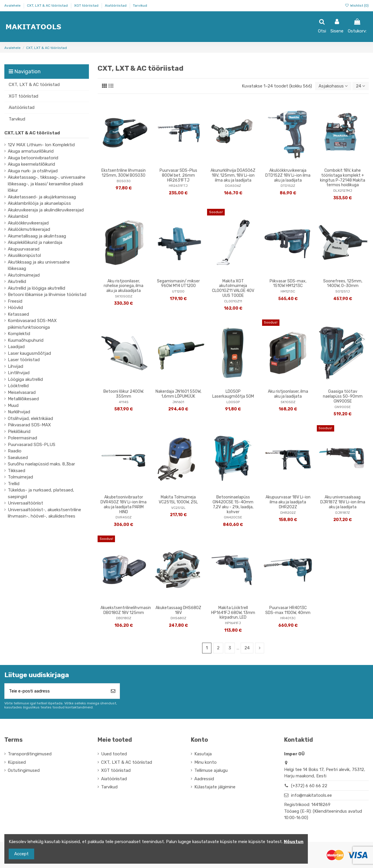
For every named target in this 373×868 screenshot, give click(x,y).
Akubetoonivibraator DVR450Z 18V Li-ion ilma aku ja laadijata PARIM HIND (124, 504)
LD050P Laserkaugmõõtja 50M (233, 394)
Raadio (15, 451)
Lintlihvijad (19, 373)
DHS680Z (178, 618)
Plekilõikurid (19, 432)
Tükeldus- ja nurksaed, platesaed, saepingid (41, 493)
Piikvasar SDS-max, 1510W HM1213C (288, 284)
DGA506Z (233, 186)
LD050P (233, 402)
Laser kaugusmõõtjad (29, 353)
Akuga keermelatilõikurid (31, 164)
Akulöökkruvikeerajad (28, 223)
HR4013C (288, 618)
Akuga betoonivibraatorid (33, 158)
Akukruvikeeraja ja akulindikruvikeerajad (46, 210)
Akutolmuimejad (24, 275)
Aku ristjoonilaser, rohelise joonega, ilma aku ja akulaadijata (124, 286)
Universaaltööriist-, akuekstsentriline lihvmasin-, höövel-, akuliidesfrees (44, 513)
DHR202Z (288, 513)
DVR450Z (124, 517)
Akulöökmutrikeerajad (29, 229)
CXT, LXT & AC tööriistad (48, 6)
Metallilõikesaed (23, 399)
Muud (13, 405)
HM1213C (288, 291)
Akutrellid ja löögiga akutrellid (36, 288)
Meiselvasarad (22, 392)
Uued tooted (114, 754)
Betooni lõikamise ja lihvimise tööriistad (47, 295)
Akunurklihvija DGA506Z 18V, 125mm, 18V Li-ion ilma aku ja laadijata (233, 175)
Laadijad (16, 347)
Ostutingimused (24, 770)
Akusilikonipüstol (24, 255)
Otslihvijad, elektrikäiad (30, 419)
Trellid (14, 484)
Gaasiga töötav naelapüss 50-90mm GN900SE (343, 396)
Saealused (18, 458)
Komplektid (19, 334)
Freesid (15, 301)
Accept (21, 854)
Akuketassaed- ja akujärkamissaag (42, 197)
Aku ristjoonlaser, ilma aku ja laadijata (288, 394)
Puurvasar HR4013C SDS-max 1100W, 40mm (288, 610)
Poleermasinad (22, 438)
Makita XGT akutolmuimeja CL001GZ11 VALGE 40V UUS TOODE (233, 288)
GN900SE (343, 407)
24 (361, 86)
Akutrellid (17, 282)
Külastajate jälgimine (215, 787)
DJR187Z (343, 513)
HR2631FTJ (178, 186)
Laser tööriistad (24, 360)
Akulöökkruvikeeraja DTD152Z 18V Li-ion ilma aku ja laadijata (288, 175)
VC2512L (178, 508)
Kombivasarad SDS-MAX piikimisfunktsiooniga (32, 324)
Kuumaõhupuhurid (26, 340)
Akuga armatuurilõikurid (31, 151)
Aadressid (204, 779)
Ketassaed (18, 314)
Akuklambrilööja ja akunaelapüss (39, 203)
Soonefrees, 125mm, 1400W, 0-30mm (343, 284)
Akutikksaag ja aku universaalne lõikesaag (39, 265)
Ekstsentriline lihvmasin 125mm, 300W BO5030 (124, 173)
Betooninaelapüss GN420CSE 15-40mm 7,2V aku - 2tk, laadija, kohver (233, 504)
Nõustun (294, 842)
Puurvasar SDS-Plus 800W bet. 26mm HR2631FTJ (178, 175)
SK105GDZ (124, 296)
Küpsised (17, 762)
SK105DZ (288, 402)
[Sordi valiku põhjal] (333, 86)
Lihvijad (15, 366)
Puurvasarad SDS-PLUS (32, 445)
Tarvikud (140, 6)
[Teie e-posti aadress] (56, 691)
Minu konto (205, 762)
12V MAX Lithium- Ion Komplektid (41, 145)
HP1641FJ (233, 623)
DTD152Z (288, 186)
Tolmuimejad (20, 477)
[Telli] (113, 691)
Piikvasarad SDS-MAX (29, 425)
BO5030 (124, 181)
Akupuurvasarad (24, 249)
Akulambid (18, 216)
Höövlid (15, 308)
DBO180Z (124, 618)
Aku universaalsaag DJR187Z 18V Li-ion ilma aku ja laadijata (343, 502)
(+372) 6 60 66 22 (309, 786)
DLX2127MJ (343, 191)
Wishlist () (357, 6)
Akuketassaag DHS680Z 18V (178, 610)
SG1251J (343, 291)
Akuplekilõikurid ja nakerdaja (35, 242)
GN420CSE (233, 517)
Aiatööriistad (116, 6)
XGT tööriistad (87, 6)
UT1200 (178, 291)
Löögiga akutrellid (25, 379)
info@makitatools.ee (311, 795)
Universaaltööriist (25, 503)
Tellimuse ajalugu (211, 770)
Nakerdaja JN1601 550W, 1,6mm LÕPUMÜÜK (178, 394)
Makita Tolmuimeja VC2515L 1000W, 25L (178, 500)
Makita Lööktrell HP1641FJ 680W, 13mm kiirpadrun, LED (233, 613)
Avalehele (13, 6)
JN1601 (178, 402)
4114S (124, 402)
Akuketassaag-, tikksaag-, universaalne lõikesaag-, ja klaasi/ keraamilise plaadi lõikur (47, 184)
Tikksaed (17, 471)
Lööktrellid (18, 386)
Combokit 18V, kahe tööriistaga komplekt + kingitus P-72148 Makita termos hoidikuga (343, 178)
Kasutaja (203, 754)
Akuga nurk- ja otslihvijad (33, 171)
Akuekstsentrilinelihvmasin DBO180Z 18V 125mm (126, 610)
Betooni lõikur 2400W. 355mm (124, 394)
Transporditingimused (30, 754)
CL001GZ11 (233, 301)
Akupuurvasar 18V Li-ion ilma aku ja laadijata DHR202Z (288, 502)
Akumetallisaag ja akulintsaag (37, 236)
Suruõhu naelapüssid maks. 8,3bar (41, 464)
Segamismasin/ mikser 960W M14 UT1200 (178, 284)
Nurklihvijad (19, 412)
